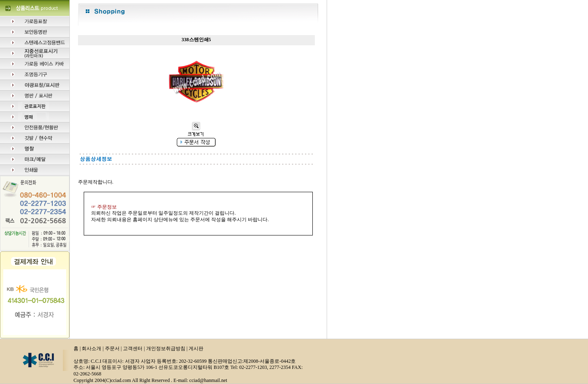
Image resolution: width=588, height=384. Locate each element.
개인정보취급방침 (166, 348)
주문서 (112, 348)
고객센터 (133, 348)
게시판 (196, 348)
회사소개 (91, 348)
